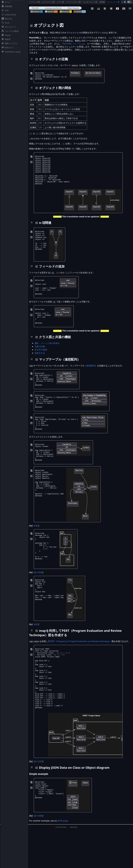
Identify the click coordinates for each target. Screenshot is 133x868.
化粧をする (40, 367)
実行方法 (6, 19)
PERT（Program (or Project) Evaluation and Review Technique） (81, 667)
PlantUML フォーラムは (74, 44)
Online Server (9, 15)
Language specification (53, 8)
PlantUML (35, 8)
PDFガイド (7, 48)
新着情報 (6, 6)
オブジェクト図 (113, 2)
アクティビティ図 (73, 2)
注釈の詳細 (40, 360)
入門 (5, 10)
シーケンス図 (34, 2)
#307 (36, 551)
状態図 (102, 2)
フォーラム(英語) (10, 31)
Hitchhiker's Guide (11, 52)
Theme (6, 35)
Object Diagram (73, 8)
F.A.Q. (5, 23)
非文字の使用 (41, 363)
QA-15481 (38, 853)
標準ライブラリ (9, 43)
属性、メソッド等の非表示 (47, 357)
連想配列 (91, 379)
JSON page (63, 858)
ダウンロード (8, 27)
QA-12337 (38, 799)
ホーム (5, 2)
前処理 (5, 39)
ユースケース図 (48, 2)
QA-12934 (38, 598)
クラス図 (60, 2)
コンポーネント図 (90, 2)
